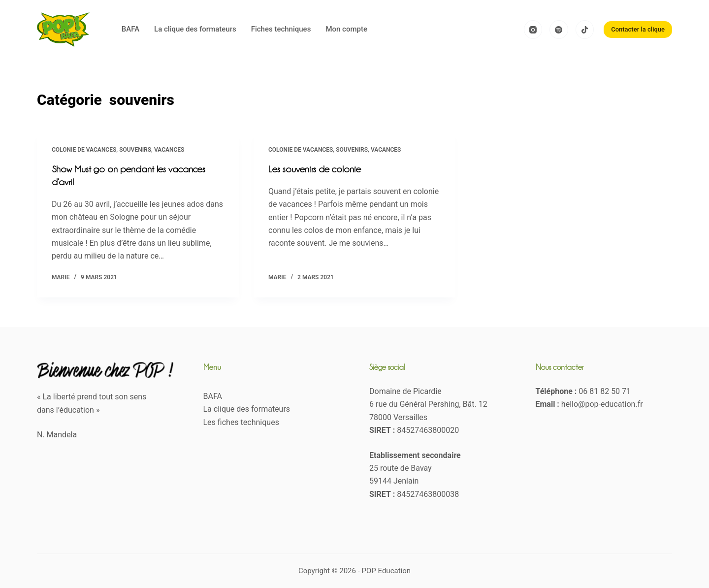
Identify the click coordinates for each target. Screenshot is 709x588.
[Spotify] (559, 30)
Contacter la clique (638, 29)
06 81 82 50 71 (605, 391)
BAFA (130, 29)
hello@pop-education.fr (602, 404)
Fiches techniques (281, 29)
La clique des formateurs (195, 29)
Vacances (169, 150)
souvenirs (135, 150)
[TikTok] (585, 30)
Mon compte (346, 29)
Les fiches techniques (241, 422)
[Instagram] (533, 30)
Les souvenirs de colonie (315, 169)
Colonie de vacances (84, 150)
